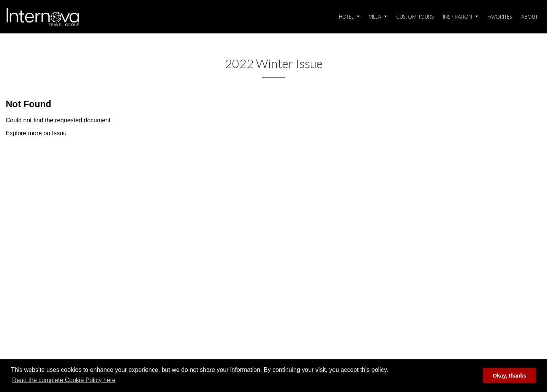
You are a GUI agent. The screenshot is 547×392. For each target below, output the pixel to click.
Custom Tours (415, 17)
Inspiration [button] (458, 17)
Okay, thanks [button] (510, 376)
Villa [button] (376, 17)
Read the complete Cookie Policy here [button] (64, 380)
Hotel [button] (347, 17)
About (530, 17)
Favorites (500, 17)
